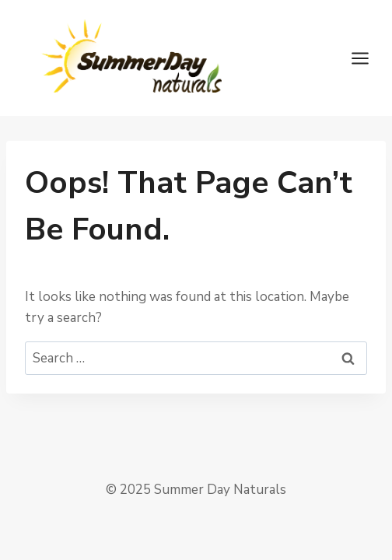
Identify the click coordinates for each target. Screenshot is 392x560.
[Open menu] (368, 58)
